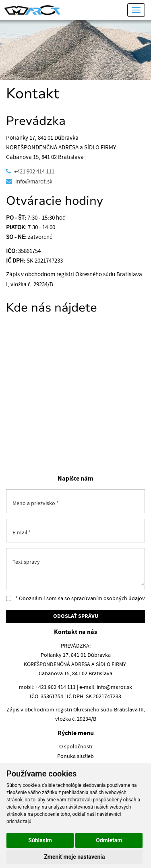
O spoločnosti (76, 747)
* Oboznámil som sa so (75, 599)
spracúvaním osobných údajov (108, 599)
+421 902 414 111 (34, 172)
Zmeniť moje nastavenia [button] (74, 857)
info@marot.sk (34, 182)
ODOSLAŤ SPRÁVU (76, 616)
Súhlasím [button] (40, 840)
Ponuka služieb (75, 756)
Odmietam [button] (109, 840)
